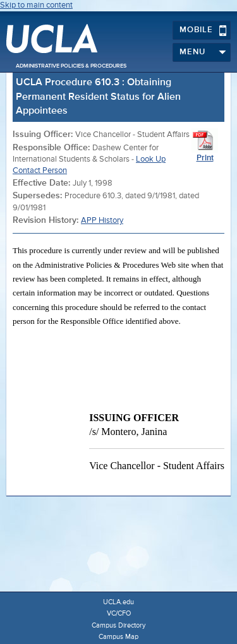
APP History (102, 221)
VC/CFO (119, 613)
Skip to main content (36, 5)
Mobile (203, 30)
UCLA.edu (118, 602)
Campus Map (118, 637)
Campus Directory (118, 625)
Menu (203, 52)
